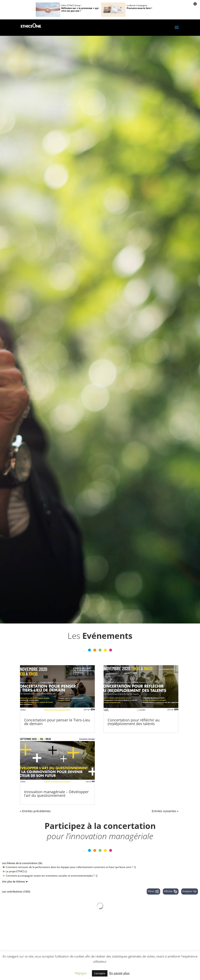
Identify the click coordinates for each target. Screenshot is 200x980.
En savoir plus (119, 973)
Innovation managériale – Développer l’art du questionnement (56, 794)
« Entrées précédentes (35, 811)
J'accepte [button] (100, 973)
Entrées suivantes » (165, 811)
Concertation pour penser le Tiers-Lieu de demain (57, 722)
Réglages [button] (81, 973)
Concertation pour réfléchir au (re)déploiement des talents (134, 722)
